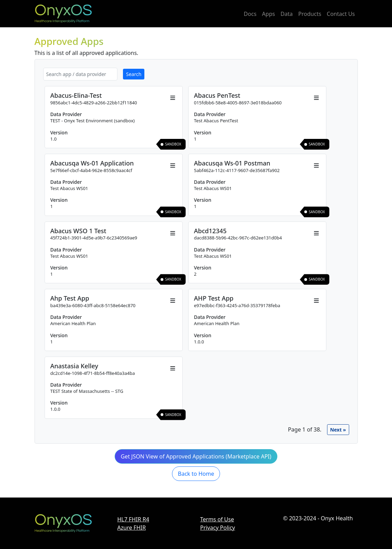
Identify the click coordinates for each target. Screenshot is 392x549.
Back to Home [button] (196, 474)
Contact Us (341, 14)
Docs (250, 14)
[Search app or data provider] (80, 74)
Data (286, 14)
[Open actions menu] (173, 98)
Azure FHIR (132, 528)
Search (134, 74)
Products (310, 14)
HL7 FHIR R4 (133, 519)
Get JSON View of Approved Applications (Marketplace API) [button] (196, 456)
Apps (269, 14)
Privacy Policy (218, 528)
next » (338, 430)
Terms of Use (217, 519)
